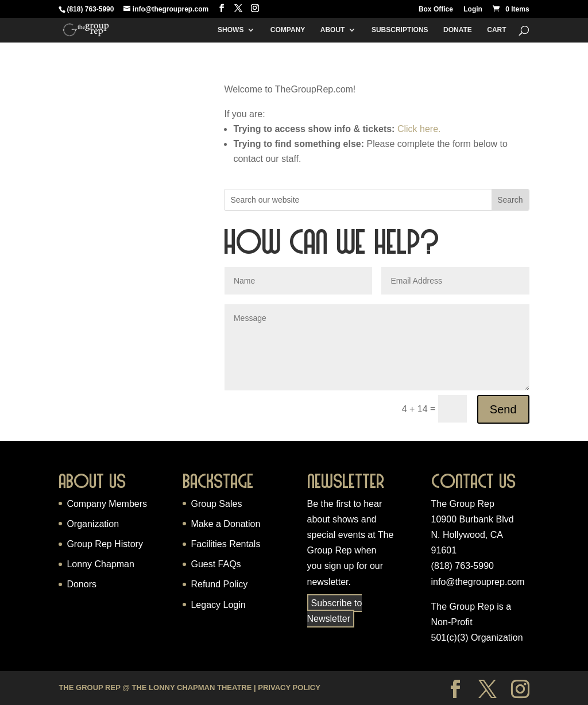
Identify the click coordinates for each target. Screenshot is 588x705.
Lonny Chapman (100, 564)
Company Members (107, 504)
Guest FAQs (216, 564)
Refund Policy (219, 584)
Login (473, 9)
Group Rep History (105, 544)
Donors (82, 584)
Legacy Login (218, 605)
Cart (496, 30)
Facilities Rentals (225, 544)
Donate (458, 30)
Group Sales (216, 504)
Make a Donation (225, 524)
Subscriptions (400, 30)
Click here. (419, 129)
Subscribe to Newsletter (335, 611)
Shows (231, 30)
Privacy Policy (289, 687)
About (333, 30)
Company (288, 30)
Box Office (436, 9)
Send (503, 409)
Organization (93, 524)
